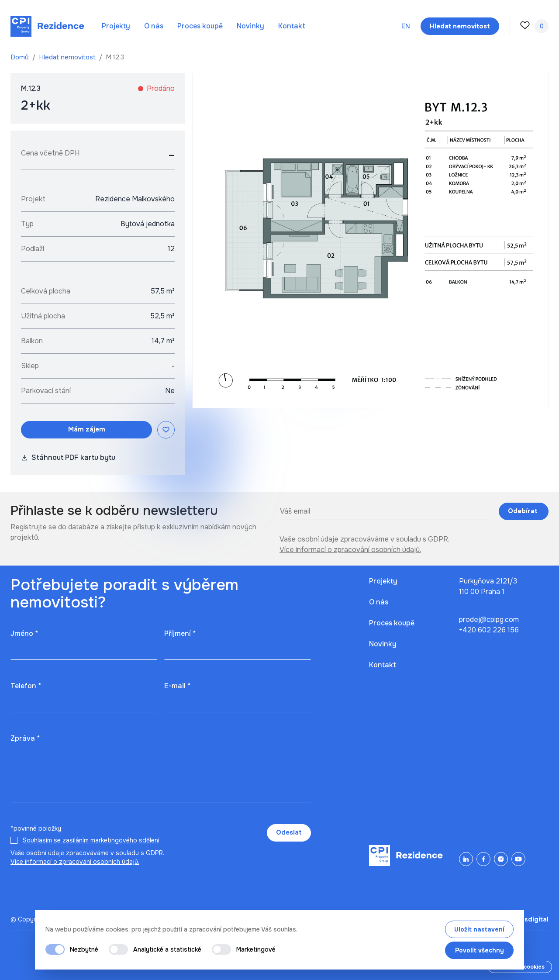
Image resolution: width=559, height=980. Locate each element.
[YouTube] (518, 859)
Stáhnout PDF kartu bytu (68, 457)
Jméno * (24, 633)
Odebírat (524, 511)
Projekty (116, 26)
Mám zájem (87, 429)
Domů (21, 57)
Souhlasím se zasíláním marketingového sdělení (91, 840)
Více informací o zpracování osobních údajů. (350, 550)
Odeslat (289, 832)
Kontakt (292, 26)
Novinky (250, 26)
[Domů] (47, 26)
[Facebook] (483, 859)
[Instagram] (501, 859)
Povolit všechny (480, 950)
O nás (154, 26)
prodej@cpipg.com (489, 619)
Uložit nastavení (479, 929)
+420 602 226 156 (489, 630)
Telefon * (26, 686)
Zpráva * (25, 738)
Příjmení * (180, 633)
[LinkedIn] (466, 859)
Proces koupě (200, 26)
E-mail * (177, 686)
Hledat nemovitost (68, 57)
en (406, 26)
